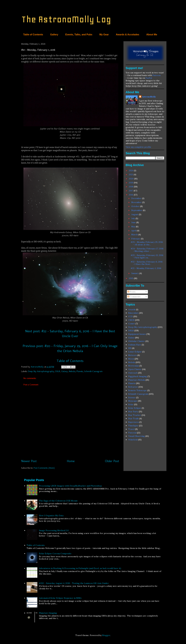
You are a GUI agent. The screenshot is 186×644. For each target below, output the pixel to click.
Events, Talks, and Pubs (79, 35)
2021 (131, 174)
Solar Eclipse (135, 408)
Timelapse (133, 426)
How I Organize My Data (51, 515)
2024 (131, 171)
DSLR (58, 371)
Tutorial (132, 433)
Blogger (106, 635)
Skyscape (133, 401)
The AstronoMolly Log (66, 19)
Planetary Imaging (48, 613)
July (133, 218)
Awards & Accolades (128, 35)
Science (132, 397)
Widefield (133, 440)
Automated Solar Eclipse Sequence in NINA (60, 598)
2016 (131, 195)
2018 (131, 187)
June (134, 222)
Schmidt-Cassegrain (93, 371)
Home (71, 461)
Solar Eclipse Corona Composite (55, 553)
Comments (134, 297)
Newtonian (134, 366)
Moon (131, 359)
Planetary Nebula (137, 380)
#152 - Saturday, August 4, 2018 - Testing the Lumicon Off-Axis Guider (74, 583)
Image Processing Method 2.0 (54, 530)
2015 (131, 278)
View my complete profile (138, 147)
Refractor (133, 387)
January (135, 273)
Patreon (157, 75)
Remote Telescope (137, 390)
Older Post (112, 461)
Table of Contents (33, 35)
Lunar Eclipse (135, 352)
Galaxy (64, 371)
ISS (130, 348)
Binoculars (133, 313)
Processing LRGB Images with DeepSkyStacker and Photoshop (70, 486)
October (136, 206)
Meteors (132, 355)
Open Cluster (135, 369)
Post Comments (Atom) (44, 468)
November (137, 202)
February (136, 239)
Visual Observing (136, 436)
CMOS (131, 320)
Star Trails (133, 418)
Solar (131, 404)
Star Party (133, 412)
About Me (152, 35)
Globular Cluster (136, 341)
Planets (80, 371)
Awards (132, 310)
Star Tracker (135, 415)
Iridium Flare (135, 345)
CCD (130, 316)
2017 (131, 191)
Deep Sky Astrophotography (41, 371)
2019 (131, 183)
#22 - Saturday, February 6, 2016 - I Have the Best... (147, 263)
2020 (131, 179)
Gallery (54, 35)
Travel (131, 429)
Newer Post (29, 461)
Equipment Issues (137, 334)
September (137, 210)
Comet (132, 324)
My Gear (104, 35)
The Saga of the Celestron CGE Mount (58, 501)
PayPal (149, 78)
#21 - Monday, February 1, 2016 (146, 268)
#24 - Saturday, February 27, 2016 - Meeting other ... (147, 250)
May (134, 227)
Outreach (133, 373)
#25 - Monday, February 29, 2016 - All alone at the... (147, 243)
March (135, 235)
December (137, 198)
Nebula (72, 371)
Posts (131, 292)
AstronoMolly (149, 97)
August (135, 214)
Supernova (133, 422)
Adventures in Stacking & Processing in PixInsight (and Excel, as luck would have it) (80, 568)
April (134, 231)
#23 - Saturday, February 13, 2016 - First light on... (147, 256)
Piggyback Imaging (138, 376)
